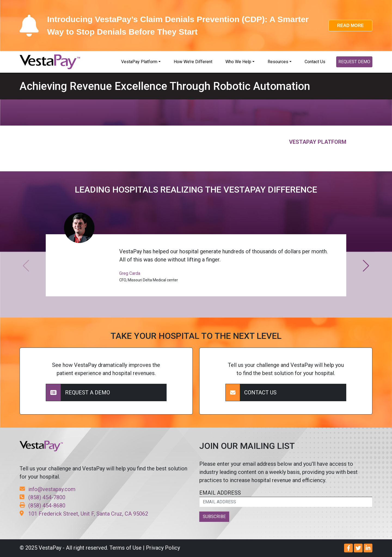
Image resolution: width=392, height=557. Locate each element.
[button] (366, 266)
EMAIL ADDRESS (286, 498)
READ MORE (350, 25)
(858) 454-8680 (42, 506)
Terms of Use (125, 548)
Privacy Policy (163, 548)
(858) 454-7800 (42, 497)
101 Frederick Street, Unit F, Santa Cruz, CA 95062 (84, 514)
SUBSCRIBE (214, 517)
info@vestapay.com (48, 489)
